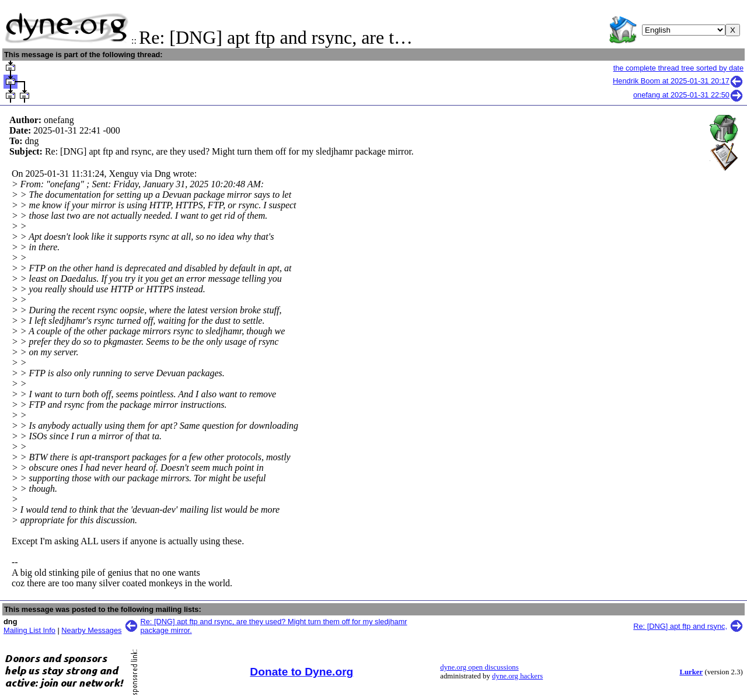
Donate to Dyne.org (301, 672)
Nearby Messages (91, 630)
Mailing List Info (29, 630)
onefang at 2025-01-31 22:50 (688, 95)
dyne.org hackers (517, 676)
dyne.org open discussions (479, 667)
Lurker (691, 672)
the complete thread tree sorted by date (678, 68)
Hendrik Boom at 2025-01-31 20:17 (678, 81)
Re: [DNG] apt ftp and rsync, (680, 626)
